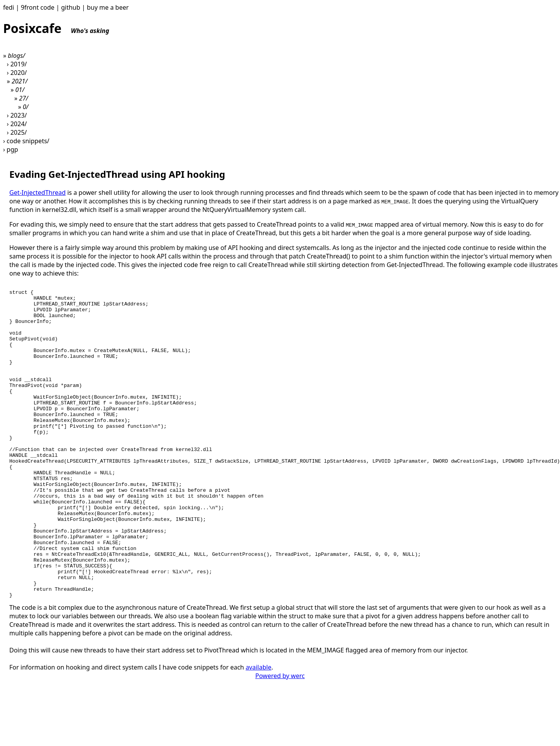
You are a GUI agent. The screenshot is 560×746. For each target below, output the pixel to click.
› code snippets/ (26, 141)
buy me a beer (108, 7)
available (258, 730)
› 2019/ (17, 64)
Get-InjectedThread (37, 193)
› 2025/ (17, 132)
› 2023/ (17, 115)
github (70, 7)
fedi (9, 7)
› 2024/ (17, 124)
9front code (38, 7)
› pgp (11, 149)
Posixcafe (56, 28)
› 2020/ (17, 73)
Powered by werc (280, 739)
